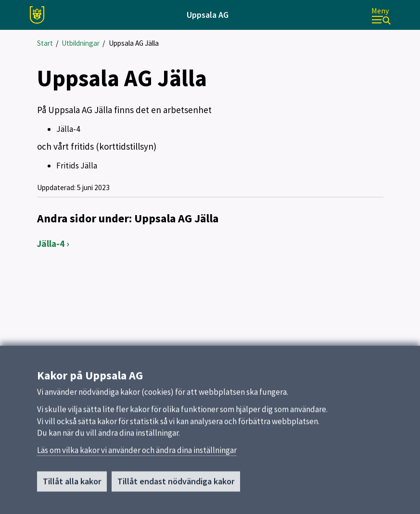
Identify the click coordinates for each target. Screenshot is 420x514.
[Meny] (381, 15)
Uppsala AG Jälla (134, 43)
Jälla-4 (51, 244)
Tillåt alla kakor (72, 484)
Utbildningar (81, 43)
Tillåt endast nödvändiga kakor (176, 484)
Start (45, 43)
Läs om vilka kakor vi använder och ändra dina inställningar (137, 453)
